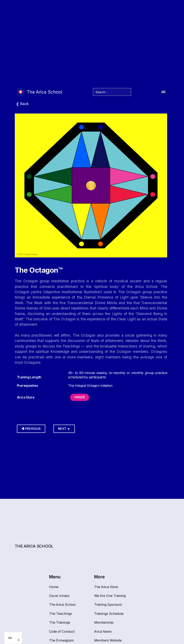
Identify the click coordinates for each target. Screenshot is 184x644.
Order (80, 397)
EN (10, 638)
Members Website (108, 640)
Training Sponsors (108, 605)
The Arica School (62, 605)
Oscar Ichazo (59, 596)
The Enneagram (61, 640)
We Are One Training (110, 596)
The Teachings (61, 614)
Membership (104, 623)
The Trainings (60, 623)
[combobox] (13, 638)
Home (54, 587)
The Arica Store (106, 587)
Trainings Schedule (109, 614)
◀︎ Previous (31, 429)
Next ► (64, 429)
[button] (163, 92)
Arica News (103, 632)
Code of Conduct (62, 632)
